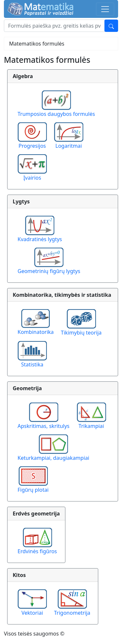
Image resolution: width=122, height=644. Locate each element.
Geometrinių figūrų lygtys (49, 271)
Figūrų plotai (33, 490)
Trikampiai (91, 426)
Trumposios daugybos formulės (56, 114)
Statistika (32, 364)
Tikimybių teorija (81, 333)
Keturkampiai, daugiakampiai (53, 458)
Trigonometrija (72, 613)
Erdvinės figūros (37, 551)
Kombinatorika (36, 332)
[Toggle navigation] (105, 9)
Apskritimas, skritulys (44, 426)
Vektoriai (32, 613)
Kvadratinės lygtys (40, 239)
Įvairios (32, 178)
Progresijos (32, 146)
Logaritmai (68, 146)
